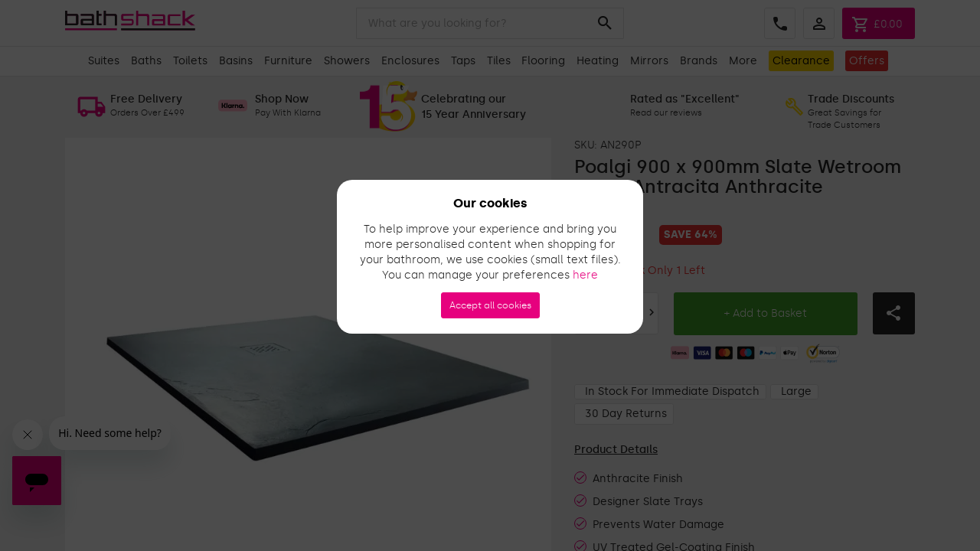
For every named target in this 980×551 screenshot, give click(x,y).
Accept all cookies (490, 305)
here (585, 275)
